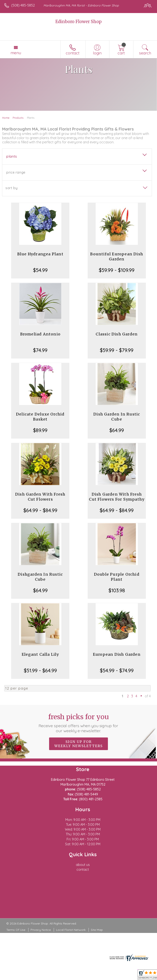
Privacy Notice (41, 930)
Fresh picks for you (78, 723)
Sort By (11, 188)
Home (6, 118)
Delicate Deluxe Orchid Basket (40, 417)
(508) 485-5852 (23, 5)
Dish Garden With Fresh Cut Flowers (40, 497)
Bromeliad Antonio (40, 334)
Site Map (97, 930)
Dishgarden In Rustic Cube (40, 577)
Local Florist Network (71, 930)
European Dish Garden (117, 654)
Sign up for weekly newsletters (78, 744)
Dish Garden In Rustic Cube (117, 417)
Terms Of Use (16, 930)
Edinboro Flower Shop (78, 22)
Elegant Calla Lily (40, 654)
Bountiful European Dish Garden (117, 257)
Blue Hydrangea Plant (40, 254)
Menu (16, 53)
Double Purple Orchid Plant (117, 577)
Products (18, 118)
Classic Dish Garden (117, 334)
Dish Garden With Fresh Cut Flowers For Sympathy (117, 497)
